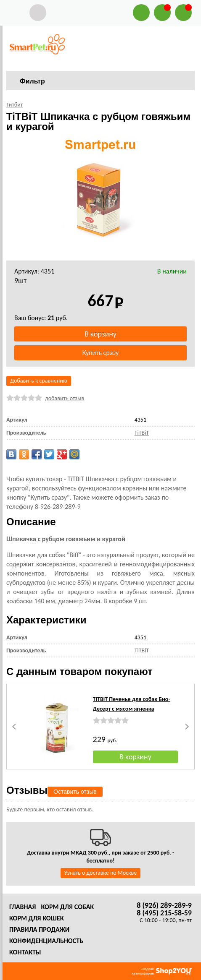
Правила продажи (39, 929)
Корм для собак (67, 907)
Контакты (25, 952)
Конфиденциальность (46, 941)
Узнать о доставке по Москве (100, 873)
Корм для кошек (37, 918)
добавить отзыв (65, 398)
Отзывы (27, 790)
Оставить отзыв (75, 792)
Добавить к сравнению (39, 381)
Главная (22, 907)
